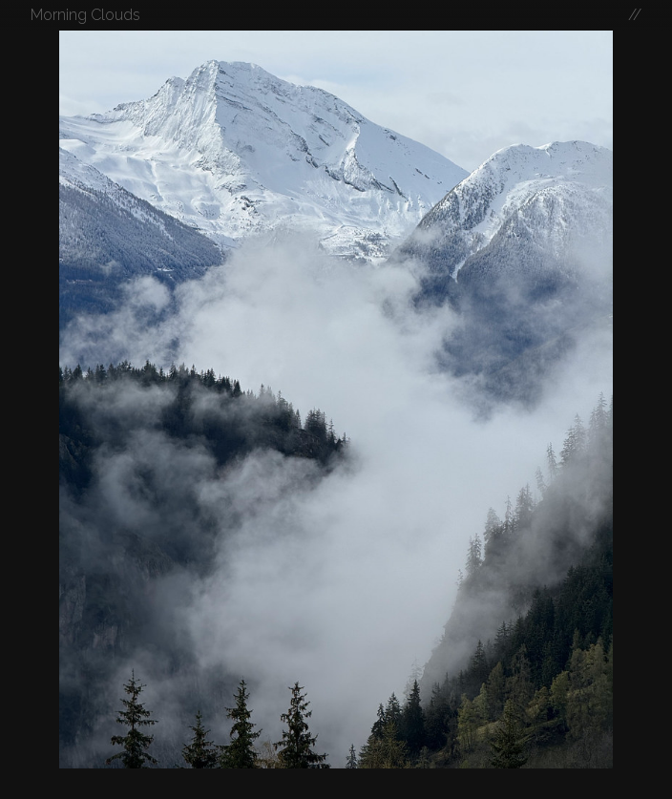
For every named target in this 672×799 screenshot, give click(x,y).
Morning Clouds (85, 15)
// (635, 15)
